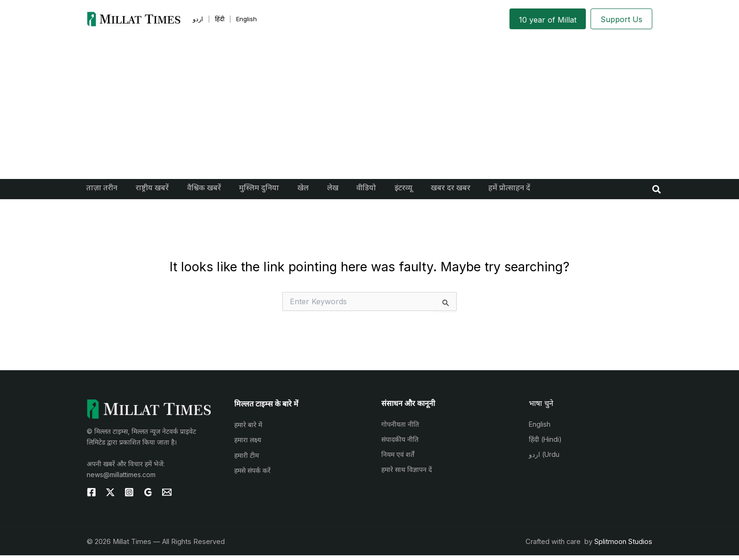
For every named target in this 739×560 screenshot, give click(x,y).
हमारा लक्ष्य (248, 444)
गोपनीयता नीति (400, 429)
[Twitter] (110, 497)
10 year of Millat (548, 20)
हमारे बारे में (248, 429)
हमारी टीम (246, 460)
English (540, 429)
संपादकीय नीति (400, 444)
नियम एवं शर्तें (398, 459)
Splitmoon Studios (623, 546)
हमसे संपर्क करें (252, 475)
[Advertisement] (369, 108)
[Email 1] (167, 497)
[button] (657, 191)
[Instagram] (129, 497)
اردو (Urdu (544, 459)
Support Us (621, 19)
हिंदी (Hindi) (545, 444)
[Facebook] (91, 497)
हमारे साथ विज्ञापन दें (406, 474)
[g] (148, 497)
